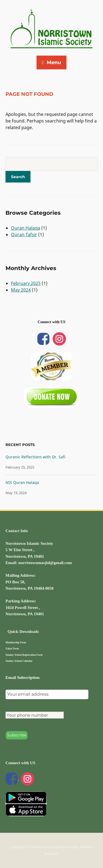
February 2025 (26, 283)
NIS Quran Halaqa (22, 482)
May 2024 (21, 290)
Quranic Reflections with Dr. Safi (35, 457)
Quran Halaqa (26, 228)
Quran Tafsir (24, 235)
